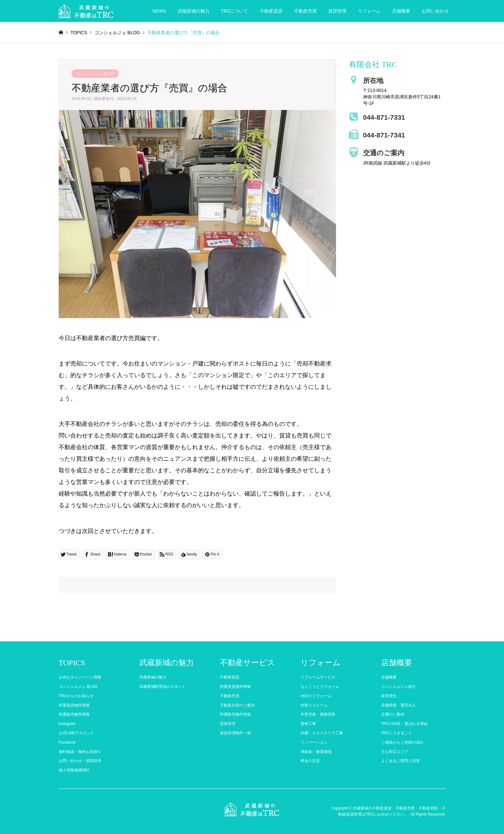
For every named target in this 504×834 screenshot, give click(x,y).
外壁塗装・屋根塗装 (318, 714)
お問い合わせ (435, 11)
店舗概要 (401, 11)
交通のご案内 (393, 714)
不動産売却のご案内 (237, 705)
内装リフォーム (314, 705)
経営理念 (389, 696)
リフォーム (369, 11)
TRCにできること (397, 733)
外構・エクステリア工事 (322, 733)
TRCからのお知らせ (76, 696)
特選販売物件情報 (74, 714)
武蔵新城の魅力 (193, 11)
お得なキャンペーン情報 (80, 677)
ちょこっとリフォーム (320, 687)
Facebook (67, 742)
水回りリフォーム (316, 696)
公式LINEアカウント (77, 733)
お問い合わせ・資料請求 (80, 761)
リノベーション (314, 742)
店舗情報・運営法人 (399, 705)
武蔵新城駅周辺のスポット (163, 687)
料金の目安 (310, 761)
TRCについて (235, 11)
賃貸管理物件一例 (235, 733)
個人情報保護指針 (74, 770)
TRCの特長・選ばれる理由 (405, 724)
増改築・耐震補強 (316, 752)
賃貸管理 (337, 11)
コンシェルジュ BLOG (95, 74)
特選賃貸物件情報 (74, 705)
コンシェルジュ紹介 (399, 687)
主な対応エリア (395, 752)
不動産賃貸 (271, 11)
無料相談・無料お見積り (80, 752)
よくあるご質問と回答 (400, 761)
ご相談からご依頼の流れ (402, 742)
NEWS (159, 11)
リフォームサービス (318, 677)
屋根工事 (308, 724)
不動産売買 (305, 11)
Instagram (67, 724)
